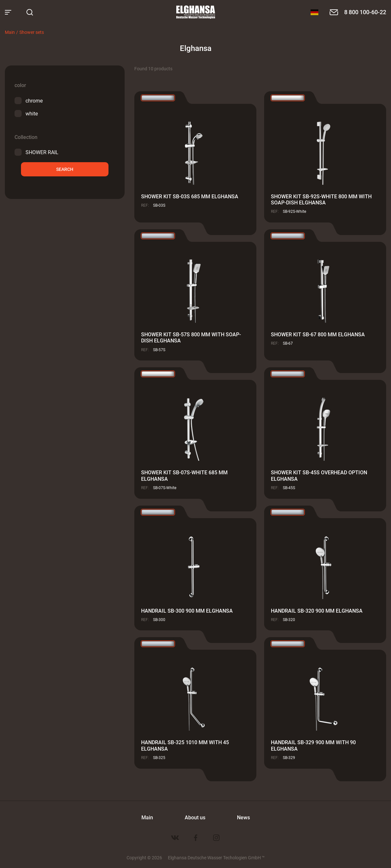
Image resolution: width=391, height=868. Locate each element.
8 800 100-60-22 (365, 12)
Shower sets (32, 32)
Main (10, 32)
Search (65, 169)
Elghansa (196, 12)
